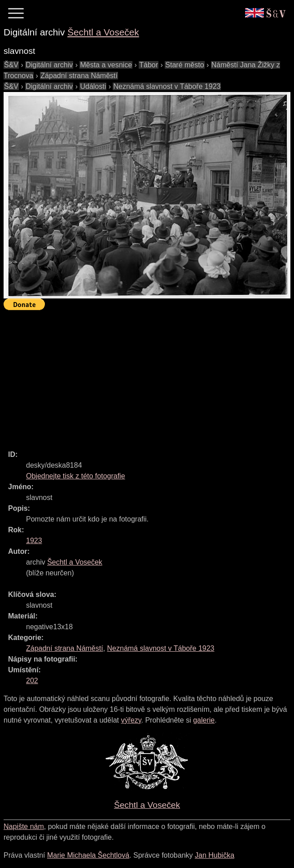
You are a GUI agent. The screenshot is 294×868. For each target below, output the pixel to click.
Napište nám (24, 826)
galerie (204, 720)
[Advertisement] (149, 376)
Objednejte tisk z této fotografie (76, 476)
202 (32, 681)
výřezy (131, 720)
